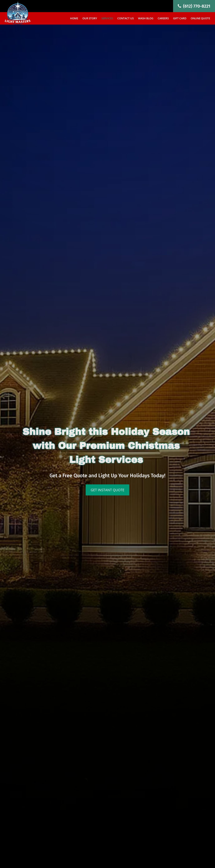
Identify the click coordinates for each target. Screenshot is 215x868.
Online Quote (200, 19)
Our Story (90, 19)
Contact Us (125, 19)
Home (74, 19)
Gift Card (180, 19)
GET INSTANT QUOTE (107, 490)
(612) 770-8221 (194, 6)
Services (107, 19)
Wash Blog (146, 19)
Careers (163, 19)
